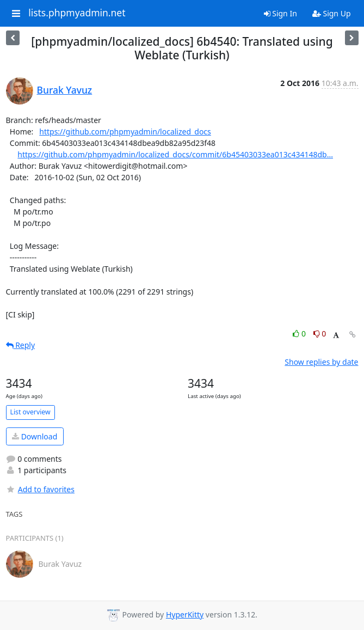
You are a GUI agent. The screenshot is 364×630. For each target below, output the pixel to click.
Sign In (280, 13)
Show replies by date (321, 362)
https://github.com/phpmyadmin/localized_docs (125, 131)
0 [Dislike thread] (320, 334)
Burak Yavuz (65, 90)
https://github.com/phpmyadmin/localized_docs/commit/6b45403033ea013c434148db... (175, 154)
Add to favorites (40, 489)
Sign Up (332, 13)
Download (35, 436)
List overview (30, 412)
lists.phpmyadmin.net (77, 13)
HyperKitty (185, 614)
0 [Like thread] (300, 334)
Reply (21, 345)
